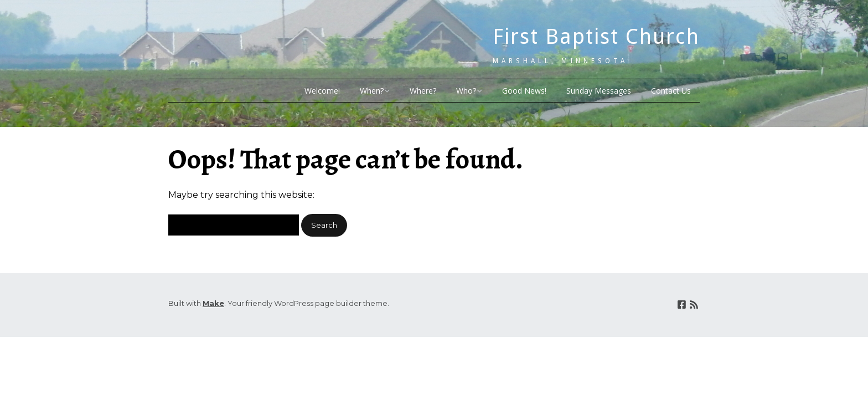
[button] (324, 225)
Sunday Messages (599, 91)
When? (372, 91)
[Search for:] (234, 225)
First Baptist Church (596, 37)
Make (213, 303)
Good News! (524, 91)
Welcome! (322, 91)
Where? (423, 91)
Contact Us (671, 91)
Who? (466, 91)
